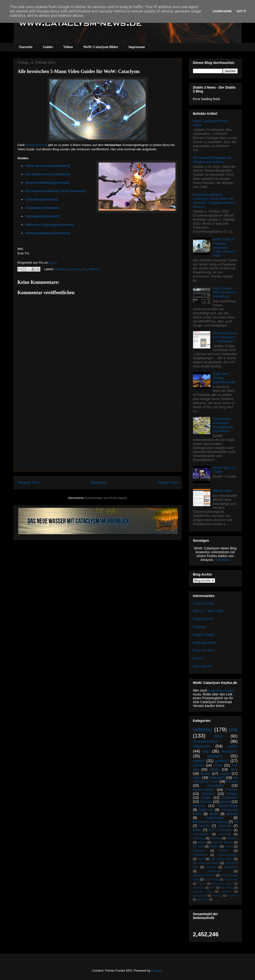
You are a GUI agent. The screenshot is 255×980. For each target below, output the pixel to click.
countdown (215, 785)
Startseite (26, 47)
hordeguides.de (36, 145)
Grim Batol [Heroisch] (41, 199)
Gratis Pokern (203, 619)
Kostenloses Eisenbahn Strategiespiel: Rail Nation (223, 425)
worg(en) (230, 751)
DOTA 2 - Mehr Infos (208, 611)
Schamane (230, 797)
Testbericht (200, 855)
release (199, 765)
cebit (201, 859)
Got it (241, 11)
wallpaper (203, 899)
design (202, 842)
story (234, 769)
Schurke (206, 802)
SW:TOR (225, 834)
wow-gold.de (202, 666)
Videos (68, 47)
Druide (205, 773)
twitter (197, 830)
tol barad (232, 895)
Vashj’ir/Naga (228, 806)
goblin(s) (215, 756)
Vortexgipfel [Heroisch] (42, 216)
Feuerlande (231, 879)
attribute (232, 838)
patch (233, 746)
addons (226, 891)
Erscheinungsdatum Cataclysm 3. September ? (225, 337)
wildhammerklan (204, 875)
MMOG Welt (222, 491)
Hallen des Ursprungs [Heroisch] (50, 225)
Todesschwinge (227, 855)
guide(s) (61, 269)
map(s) (225, 773)
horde (218, 765)
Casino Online (204, 603)
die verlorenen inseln (215, 780)
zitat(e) (199, 761)
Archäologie (201, 834)
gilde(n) (232, 814)
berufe (205, 826)
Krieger (232, 794)
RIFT (212, 888)
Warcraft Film (202, 891)
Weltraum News (205, 643)
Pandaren (199, 888)
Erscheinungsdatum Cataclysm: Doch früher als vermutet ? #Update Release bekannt (214, 201)
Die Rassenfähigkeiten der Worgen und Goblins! (213, 160)
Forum (202, 883)
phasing (211, 867)
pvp (206, 751)
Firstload (199, 627)
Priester (232, 790)
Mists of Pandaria (221, 830)
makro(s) (217, 895)
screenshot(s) (205, 741)
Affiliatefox (222, 560)
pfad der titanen (223, 842)
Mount (224, 851)
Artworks (199, 851)
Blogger (156, 971)
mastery (216, 838)
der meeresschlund (206, 863)
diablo (214, 814)
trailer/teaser (215, 818)
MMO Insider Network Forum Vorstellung (224, 292)
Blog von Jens (204, 650)
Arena (229, 846)
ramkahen (231, 867)
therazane (215, 871)
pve (84, 269)
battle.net (206, 810)
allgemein (202, 746)
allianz (215, 769)
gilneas (225, 802)
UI (236, 822)
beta (218, 736)
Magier (206, 797)
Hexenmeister (203, 790)
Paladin (232, 781)
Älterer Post (168, 483)
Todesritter (217, 778)
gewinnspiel (200, 895)
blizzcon (199, 806)
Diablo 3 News (204, 635)
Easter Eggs (212, 879)
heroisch (74, 269)
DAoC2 (198, 658)
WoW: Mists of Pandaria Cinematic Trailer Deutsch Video (224, 247)
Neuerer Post (29, 483)
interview (199, 838)
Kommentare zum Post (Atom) (106, 498)
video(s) (94, 269)
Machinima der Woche (210, 822)
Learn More (222, 11)
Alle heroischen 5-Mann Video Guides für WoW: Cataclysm (79, 71)
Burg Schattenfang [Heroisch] (47, 183)
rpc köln (198, 846)
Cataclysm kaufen (221, 690)
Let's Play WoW (222, 883)
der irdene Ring (222, 859)
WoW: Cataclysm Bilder (101, 47)
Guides (48, 47)
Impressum (137, 47)
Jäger (197, 778)
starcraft (225, 826)
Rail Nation (227, 888)
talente (214, 846)
